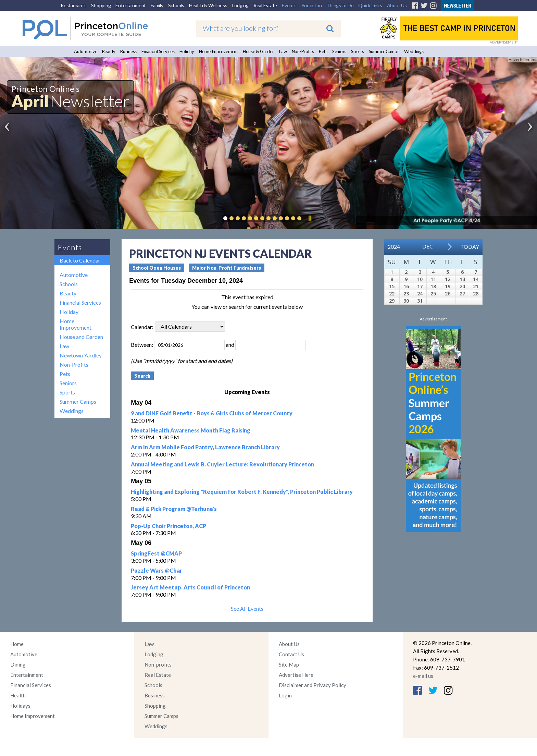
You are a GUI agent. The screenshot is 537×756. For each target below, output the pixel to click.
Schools (176, 5)
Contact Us (291, 654)
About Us (397, 5)
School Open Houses (157, 268)
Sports (358, 51)
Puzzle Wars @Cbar (157, 570)
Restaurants (73, 5)
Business (128, 51)
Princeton (312, 5)
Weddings (414, 51)
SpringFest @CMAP (156, 553)
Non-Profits (303, 51)
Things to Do (340, 5)
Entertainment (131, 5)
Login (285, 695)
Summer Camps (384, 51)
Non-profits (158, 664)
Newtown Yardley (81, 355)
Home (17, 644)
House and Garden (81, 337)
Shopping (101, 5)
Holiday (187, 51)
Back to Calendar (80, 260)
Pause (310, 218)
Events (289, 5)
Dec (428, 246)
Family (157, 5)
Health (18, 695)
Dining (18, 664)
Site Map (289, 664)
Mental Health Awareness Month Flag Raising (191, 430)
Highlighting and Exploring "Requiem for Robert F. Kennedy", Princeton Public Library (242, 492)
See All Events (247, 608)
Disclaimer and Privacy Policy (313, 685)
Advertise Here (296, 675)
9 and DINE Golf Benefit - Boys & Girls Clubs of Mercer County (212, 413)
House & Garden (259, 51)
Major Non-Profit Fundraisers (227, 268)
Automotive (86, 51)
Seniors (339, 51)
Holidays (20, 706)
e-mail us (423, 676)
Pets (323, 51)
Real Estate (265, 5)
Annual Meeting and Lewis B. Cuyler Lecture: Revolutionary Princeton (222, 464)
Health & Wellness (208, 5)
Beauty (109, 51)
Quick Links (370, 5)
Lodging (240, 5)
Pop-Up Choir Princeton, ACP (168, 526)
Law (283, 51)
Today (470, 247)
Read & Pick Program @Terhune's (174, 509)
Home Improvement (218, 51)
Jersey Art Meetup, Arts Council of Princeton (190, 587)
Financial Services (158, 51)
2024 (394, 247)
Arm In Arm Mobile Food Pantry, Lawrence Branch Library (205, 447)
